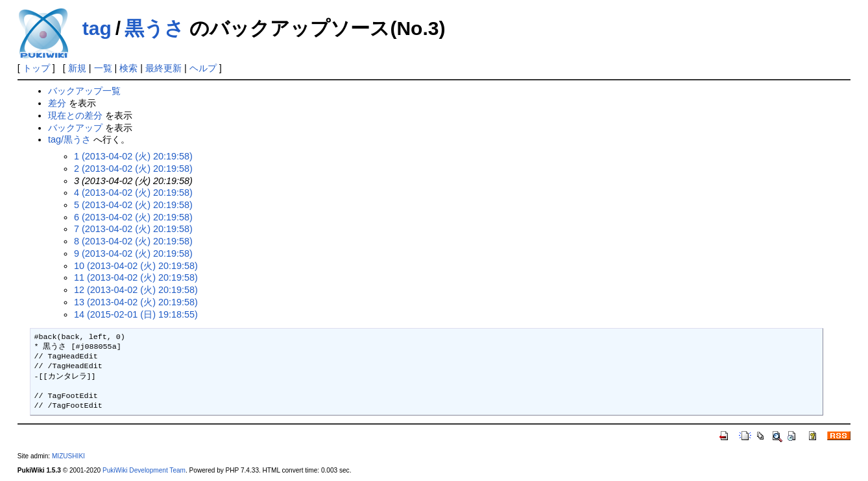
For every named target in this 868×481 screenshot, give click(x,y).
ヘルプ (203, 68)
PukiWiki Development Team (144, 470)
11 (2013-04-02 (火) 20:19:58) (136, 277)
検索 (128, 68)
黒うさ (154, 28)
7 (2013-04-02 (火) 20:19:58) (133, 229)
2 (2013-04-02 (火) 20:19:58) (133, 169)
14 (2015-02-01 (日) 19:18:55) (136, 314)
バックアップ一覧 (84, 91)
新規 (77, 68)
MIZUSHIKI (68, 456)
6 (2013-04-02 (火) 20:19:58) (133, 217)
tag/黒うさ (69, 139)
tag (97, 28)
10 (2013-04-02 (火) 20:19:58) (136, 266)
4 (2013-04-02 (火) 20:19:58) (133, 193)
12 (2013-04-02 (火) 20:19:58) (136, 290)
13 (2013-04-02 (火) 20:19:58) (136, 302)
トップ (36, 68)
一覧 (103, 68)
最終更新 (163, 68)
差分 (57, 103)
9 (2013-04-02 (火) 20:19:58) (133, 253)
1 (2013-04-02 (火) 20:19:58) (133, 156)
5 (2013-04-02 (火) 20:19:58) (133, 205)
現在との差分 (75, 115)
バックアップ (75, 128)
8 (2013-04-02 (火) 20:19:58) (133, 241)
